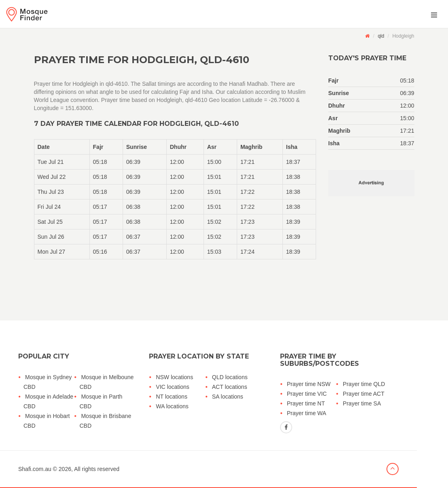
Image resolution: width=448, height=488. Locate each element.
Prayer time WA (307, 413)
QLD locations (230, 377)
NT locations (172, 397)
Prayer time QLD (364, 384)
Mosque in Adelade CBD (48, 401)
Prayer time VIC (307, 394)
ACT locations (230, 387)
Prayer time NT (306, 403)
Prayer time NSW (309, 384)
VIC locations (172, 387)
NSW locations (174, 377)
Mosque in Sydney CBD (48, 382)
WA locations (172, 406)
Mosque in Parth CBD (101, 401)
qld (381, 36)
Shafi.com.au (35, 469)
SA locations (228, 397)
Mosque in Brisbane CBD (105, 421)
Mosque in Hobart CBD (47, 421)
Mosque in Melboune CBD (106, 382)
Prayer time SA (362, 403)
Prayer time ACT (364, 394)
